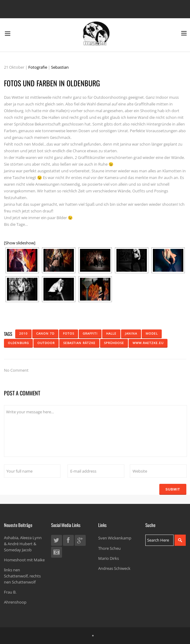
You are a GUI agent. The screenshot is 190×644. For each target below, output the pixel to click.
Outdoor (46, 343)
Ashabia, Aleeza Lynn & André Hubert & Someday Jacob (23, 544)
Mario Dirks (109, 558)
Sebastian (60, 67)
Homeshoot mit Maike (24, 560)
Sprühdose (114, 343)
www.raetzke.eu (148, 343)
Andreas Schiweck (114, 568)
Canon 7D (45, 333)
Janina (131, 333)
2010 (23, 333)
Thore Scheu (109, 548)
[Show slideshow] (20, 243)
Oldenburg (18, 343)
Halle (111, 333)
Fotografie (38, 67)
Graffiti (90, 333)
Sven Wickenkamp (115, 538)
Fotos (69, 333)
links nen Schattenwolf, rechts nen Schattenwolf (22, 576)
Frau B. (10, 592)
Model (152, 333)
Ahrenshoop (15, 602)
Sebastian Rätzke (79, 343)
